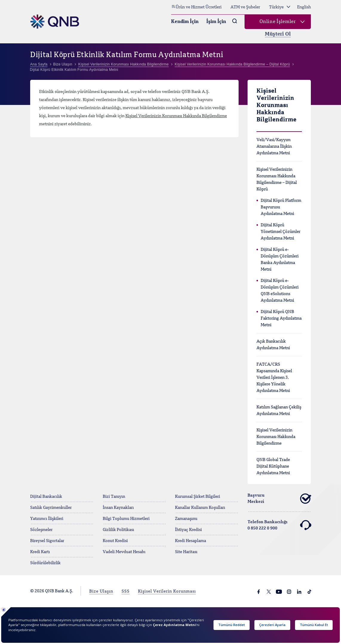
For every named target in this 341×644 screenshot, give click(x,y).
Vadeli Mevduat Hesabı (124, 552)
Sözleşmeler (41, 530)
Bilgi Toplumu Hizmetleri (126, 519)
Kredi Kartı (40, 552)
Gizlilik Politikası (118, 530)
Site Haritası (186, 552)
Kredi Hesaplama (191, 541)
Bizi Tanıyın (114, 497)
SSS (126, 591)
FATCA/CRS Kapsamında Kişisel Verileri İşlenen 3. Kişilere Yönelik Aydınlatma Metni (274, 378)
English (304, 7)
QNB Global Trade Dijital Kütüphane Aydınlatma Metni (273, 466)
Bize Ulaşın (101, 591)
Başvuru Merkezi (279, 499)
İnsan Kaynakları (118, 508)
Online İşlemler (278, 22)
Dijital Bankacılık (46, 497)
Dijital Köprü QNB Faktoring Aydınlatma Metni (281, 318)
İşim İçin (216, 22)
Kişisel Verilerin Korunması (167, 591)
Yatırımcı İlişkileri (47, 519)
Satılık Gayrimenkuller (51, 508)
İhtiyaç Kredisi (188, 530)
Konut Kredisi (115, 541)
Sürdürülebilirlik (45, 563)
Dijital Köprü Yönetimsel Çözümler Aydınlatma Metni (281, 232)
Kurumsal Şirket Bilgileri (198, 497)
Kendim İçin (185, 22)
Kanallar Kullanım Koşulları (200, 508)
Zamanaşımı (186, 519)
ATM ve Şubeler (245, 7)
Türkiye (280, 7)
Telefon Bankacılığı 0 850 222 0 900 (279, 525)
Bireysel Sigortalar (47, 541)
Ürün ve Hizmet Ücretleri (196, 7)
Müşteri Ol (278, 34)
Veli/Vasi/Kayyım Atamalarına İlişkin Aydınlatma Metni (274, 146)
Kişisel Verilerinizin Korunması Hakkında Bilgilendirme (176, 116)
